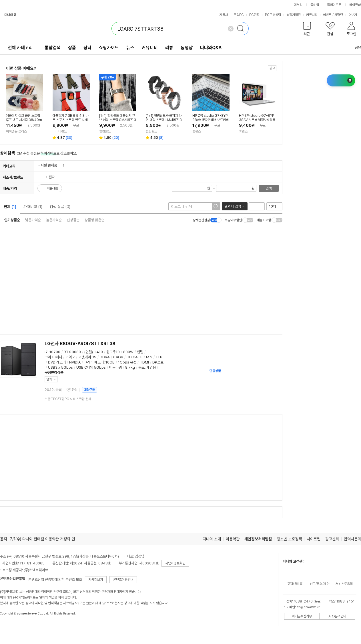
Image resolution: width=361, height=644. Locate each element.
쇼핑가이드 (109, 48)
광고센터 (332, 539)
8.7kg (130, 367)
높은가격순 (54, 220)
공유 (354, 47)
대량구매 (89, 390)
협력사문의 (352, 539)
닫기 (49, 379)
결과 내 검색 (233, 206)
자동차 (224, 15)
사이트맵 (314, 539)
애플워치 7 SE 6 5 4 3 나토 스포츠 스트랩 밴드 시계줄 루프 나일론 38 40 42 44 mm (70, 118)
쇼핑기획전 (294, 15)
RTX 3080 (72, 352)
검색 (269, 188)
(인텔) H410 (94, 352)
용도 (141, 367)
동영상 (187, 48)
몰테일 (315, 5)
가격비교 (33, 207)
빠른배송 (53, 188)
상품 (72, 48)
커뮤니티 (312, 15)
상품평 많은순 (94, 220)
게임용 (151, 367)
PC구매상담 (273, 15)
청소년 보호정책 (289, 539)
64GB (118, 357)
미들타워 (115, 367)
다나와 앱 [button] (10, 15)
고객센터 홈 (295, 584)
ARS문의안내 (337, 616)
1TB (159, 357)
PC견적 (254, 15)
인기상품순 (12, 220)
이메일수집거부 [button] (302, 616)
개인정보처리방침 (258, 539)
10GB (110, 362)
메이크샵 (355, 5)
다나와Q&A (211, 48)
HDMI (144, 362)
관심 (75, 390)
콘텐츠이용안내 (123, 580)
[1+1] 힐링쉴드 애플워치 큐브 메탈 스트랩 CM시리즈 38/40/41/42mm (118, 118)
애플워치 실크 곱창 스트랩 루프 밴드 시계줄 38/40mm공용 (24, 118)
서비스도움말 (344, 584)
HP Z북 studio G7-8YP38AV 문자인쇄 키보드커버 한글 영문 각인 (211, 118)
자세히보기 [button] (96, 580)
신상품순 (73, 220)
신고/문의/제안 (320, 584)
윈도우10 (113, 352)
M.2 (149, 357)
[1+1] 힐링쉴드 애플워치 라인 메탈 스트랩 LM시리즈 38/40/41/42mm (164, 118)
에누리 (298, 5)
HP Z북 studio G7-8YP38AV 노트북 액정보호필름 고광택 (257, 118)
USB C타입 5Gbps (91, 367)
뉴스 (130, 48)
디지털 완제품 (47, 165)
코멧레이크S (87, 357)
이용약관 (233, 539)
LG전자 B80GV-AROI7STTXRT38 (80, 344)
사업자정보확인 (175, 563)
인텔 (140, 352)
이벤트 (327, 15)
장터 (87, 48)
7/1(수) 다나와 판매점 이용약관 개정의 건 (42, 539)
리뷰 (169, 48)
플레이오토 (334, 5)
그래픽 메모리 (94, 362)
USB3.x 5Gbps (60, 367)
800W (128, 352)
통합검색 (53, 48)
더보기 (355, 15)
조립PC (239, 15)
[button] (307, 30)
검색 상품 (60, 207)
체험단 (339, 15)
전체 (10, 207)
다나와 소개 (212, 539)
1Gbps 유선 (127, 362)
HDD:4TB (135, 357)
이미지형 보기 (261, 206)
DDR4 (105, 357)
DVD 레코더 (57, 362)
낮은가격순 (33, 220)
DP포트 (158, 362)
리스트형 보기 (253, 206)
